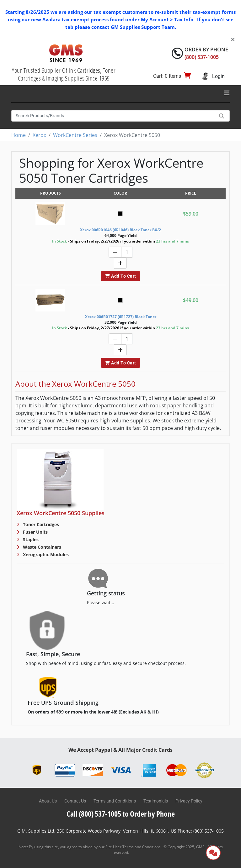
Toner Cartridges (40, 524)
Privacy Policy (189, 801)
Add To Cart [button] (120, 276)
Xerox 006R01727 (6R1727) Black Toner (121, 317)
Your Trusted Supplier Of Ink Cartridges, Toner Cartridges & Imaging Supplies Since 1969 (64, 74)
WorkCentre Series (75, 135)
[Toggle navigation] (227, 93)
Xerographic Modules (45, 554)
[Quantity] (127, 252)
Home (19, 135)
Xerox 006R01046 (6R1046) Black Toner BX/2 (120, 230)
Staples (30, 539)
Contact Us (75, 801)
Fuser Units (35, 532)
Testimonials (156, 801)
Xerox (39, 135)
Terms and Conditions (115, 801)
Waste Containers (41, 547)
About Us (48, 801)
